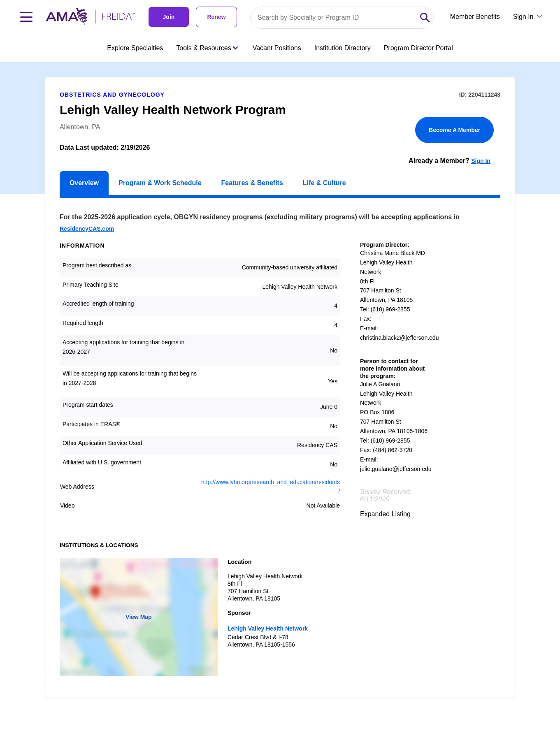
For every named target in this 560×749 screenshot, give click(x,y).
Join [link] (169, 17)
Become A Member (454, 130)
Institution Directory (343, 48)
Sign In (481, 161)
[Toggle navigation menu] (26, 17)
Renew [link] (216, 17)
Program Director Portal (418, 48)
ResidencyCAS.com (87, 229)
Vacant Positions (277, 48)
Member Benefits (475, 17)
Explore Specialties (135, 48)
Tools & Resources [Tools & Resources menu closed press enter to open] (207, 48)
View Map (139, 617)
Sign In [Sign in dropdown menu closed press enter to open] (523, 17)
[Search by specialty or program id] (334, 18)
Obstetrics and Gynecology (112, 95)
